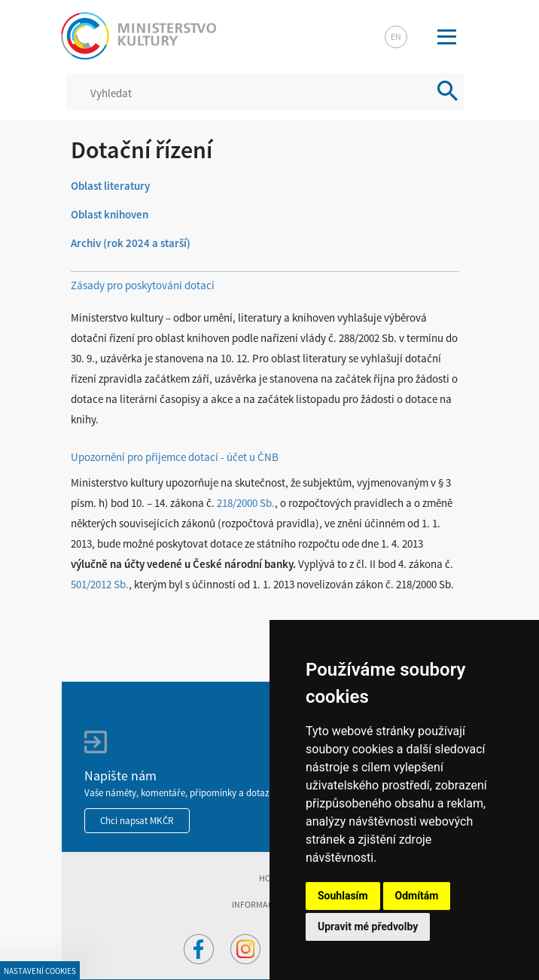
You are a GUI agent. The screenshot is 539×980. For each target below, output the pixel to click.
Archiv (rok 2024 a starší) (131, 243)
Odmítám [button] (417, 896)
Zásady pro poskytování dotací (143, 285)
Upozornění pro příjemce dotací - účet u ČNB (175, 457)
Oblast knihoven (110, 214)
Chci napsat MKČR (137, 821)
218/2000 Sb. (246, 503)
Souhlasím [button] (343, 896)
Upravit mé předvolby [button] (368, 927)
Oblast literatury (110, 186)
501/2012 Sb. (100, 584)
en (396, 37)
